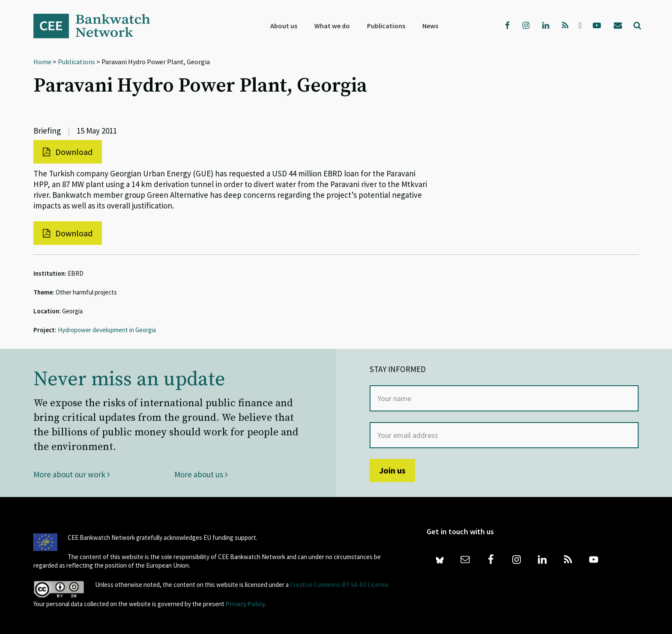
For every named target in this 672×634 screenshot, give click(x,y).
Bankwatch (98, 26)
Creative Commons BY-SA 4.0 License (339, 585)
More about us (201, 474)
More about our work (72, 474)
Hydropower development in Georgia (107, 330)
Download (68, 152)
